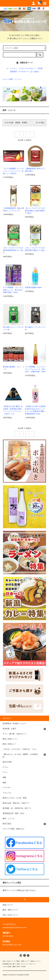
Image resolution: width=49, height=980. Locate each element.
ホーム (5, 79)
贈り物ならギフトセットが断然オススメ (25, 38)
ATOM (23, 967)
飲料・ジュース (15, 79)
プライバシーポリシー (28, 964)
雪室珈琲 (13, 72)
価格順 (18, 123)
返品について (35, 961)
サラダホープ (24, 72)
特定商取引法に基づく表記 (11, 964)
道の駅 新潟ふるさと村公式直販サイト (6, 3)
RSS (18, 967)
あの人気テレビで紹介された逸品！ (25, 35)
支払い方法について (9, 961)
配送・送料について (23, 961)
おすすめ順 (9, 123)
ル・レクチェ (12, 68)
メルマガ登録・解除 (9, 967)
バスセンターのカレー (27, 68)
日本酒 (40, 68)
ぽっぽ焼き (35, 72)
